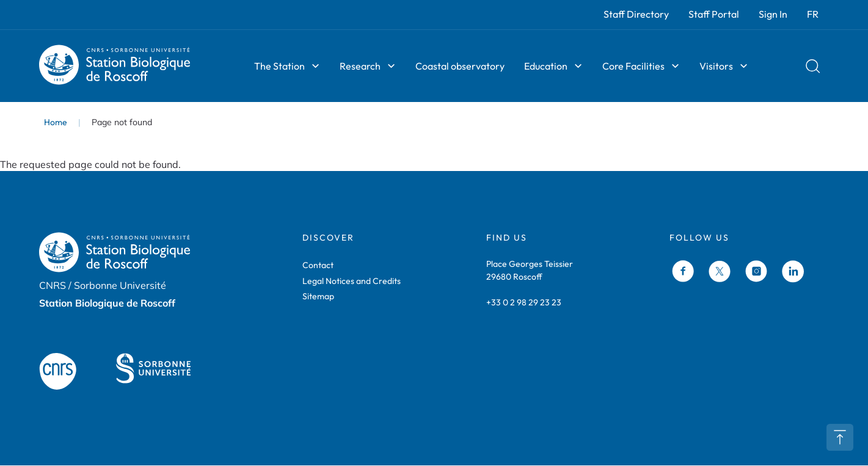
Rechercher (813, 66)
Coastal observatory (460, 66)
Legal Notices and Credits (352, 281)
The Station (279, 66)
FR (813, 14)
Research (360, 66)
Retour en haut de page (840, 437)
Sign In (773, 14)
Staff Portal (714, 14)
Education (546, 66)
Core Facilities (633, 66)
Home (56, 122)
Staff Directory (636, 14)
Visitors (716, 66)
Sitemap (318, 296)
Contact (318, 265)
